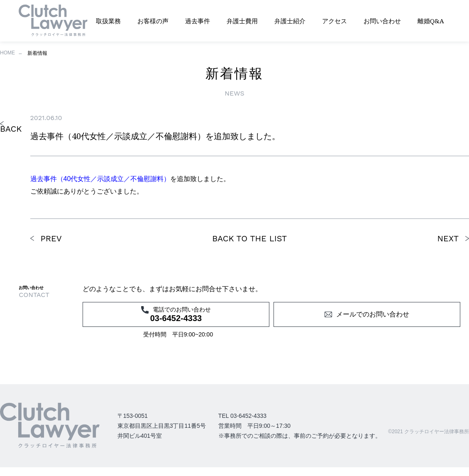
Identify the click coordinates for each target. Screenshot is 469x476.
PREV (51, 238)
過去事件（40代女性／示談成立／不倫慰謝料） (100, 179)
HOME (7, 53)
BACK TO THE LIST (249, 238)
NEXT (448, 238)
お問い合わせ (382, 21)
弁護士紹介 (290, 21)
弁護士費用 (242, 21)
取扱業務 (108, 21)
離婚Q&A (431, 21)
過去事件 (198, 21)
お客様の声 (153, 21)
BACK (11, 129)
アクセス (335, 21)
